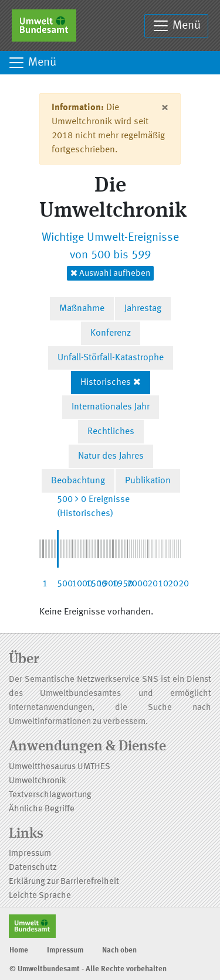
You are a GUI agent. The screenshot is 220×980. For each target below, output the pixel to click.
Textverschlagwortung (50, 795)
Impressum (30, 854)
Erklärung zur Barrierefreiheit (64, 882)
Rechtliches (111, 432)
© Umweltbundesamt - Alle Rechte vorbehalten (88, 969)
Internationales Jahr (111, 407)
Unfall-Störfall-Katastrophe (111, 358)
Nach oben (119, 950)
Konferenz (111, 333)
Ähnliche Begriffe (42, 809)
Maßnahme (82, 309)
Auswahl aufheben (110, 273)
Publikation (148, 481)
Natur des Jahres (111, 456)
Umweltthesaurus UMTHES (60, 767)
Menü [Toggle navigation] (176, 26)
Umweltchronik (38, 781)
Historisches (106, 383)
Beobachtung (78, 481)
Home (19, 950)
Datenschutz (33, 868)
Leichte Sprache (40, 896)
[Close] (165, 108)
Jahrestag (143, 309)
